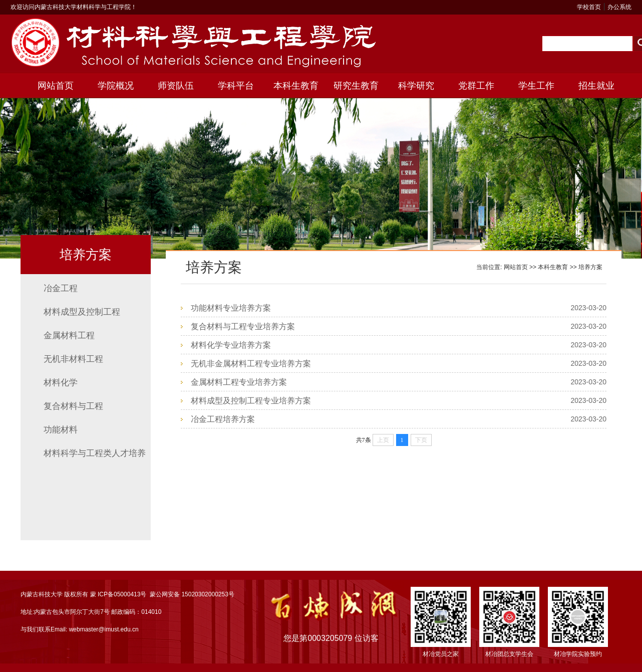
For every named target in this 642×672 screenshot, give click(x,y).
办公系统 (619, 7)
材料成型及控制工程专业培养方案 (251, 401)
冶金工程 (61, 288)
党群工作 (476, 86)
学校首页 (589, 7)
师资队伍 (176, 86)
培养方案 (590, 267)
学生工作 (536, 86)
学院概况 (116, 86)
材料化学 (61, 383)
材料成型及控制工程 (82, 312)
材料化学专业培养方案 (231, 345)
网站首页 (56, 86)
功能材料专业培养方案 (231, 308)
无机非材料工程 (73, 359)
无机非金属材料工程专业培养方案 (251, 364)
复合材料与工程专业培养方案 (243, 326)
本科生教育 (296, 86)
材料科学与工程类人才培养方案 (95, 457)
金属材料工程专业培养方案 (239, 382)
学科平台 (236, 86)
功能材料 (61, 430)
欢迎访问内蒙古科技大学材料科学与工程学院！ (74, 7)
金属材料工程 (69, 335)
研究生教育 (356, 86)
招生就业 (596, 86)
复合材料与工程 (73, 406)
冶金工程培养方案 (223, 419)
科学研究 (416, 86)
